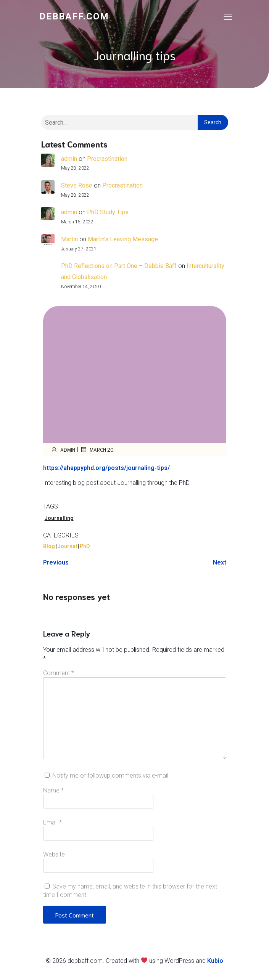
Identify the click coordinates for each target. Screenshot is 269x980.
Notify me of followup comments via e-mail (110, 775)
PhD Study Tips (108, 212)
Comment (59, 673)
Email (52, 822)
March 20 (97, 449)
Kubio (215, 961)
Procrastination (107, 159)
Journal (67, 546)
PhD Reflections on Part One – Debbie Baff (119, 266)
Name (53, 790)
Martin (69, 239)
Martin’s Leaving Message (123, 239)
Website (54, 854)
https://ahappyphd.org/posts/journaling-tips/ (106, 468)
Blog (49, 546)
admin (69, 159)
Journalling (59, 518)
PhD (85, 546)
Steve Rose (77, 185)
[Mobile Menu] (228, 16)
